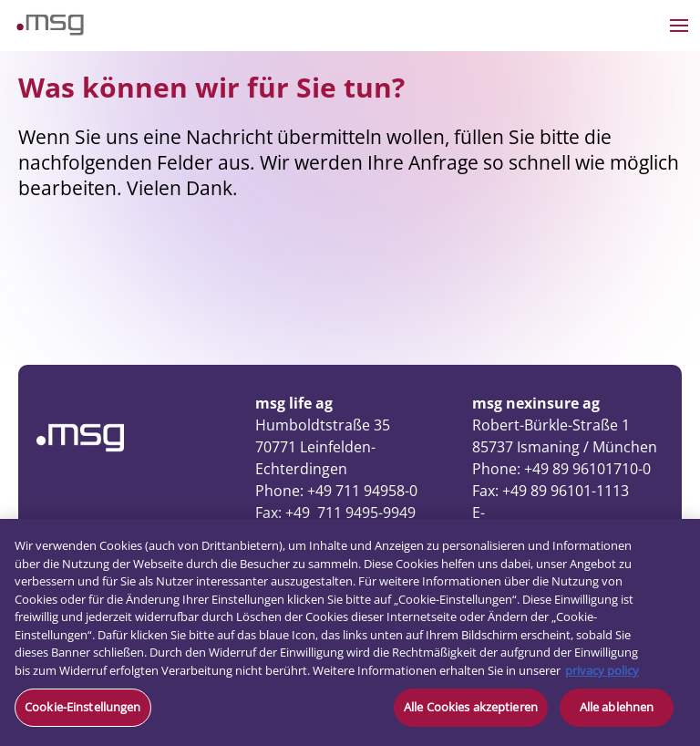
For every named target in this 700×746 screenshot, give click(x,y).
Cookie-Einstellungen (83, 707)
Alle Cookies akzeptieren (471, 707)
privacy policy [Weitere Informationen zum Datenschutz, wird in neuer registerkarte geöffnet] (602, 670)
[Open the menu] (679, 26)
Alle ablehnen (617, 707)
